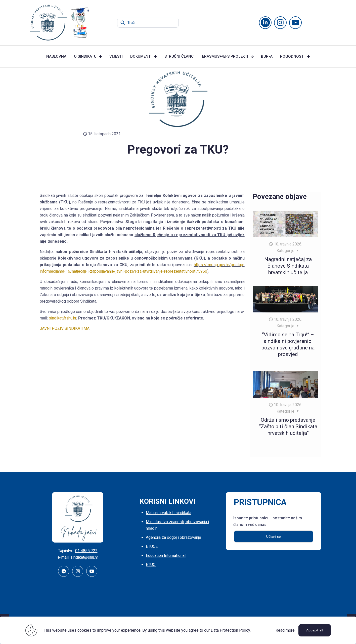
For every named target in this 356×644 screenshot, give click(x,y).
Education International (166, 556)
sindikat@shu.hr (63, 318)
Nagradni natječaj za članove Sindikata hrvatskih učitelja (288, 266)
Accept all (315, 630)
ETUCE (152, 546)
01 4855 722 (86, 551)
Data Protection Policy (230, 630)
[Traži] (148, 23)
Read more (285, 630)
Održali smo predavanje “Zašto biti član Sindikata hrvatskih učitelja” (288, 426)
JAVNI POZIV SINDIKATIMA (65, 328)
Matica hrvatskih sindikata (169, 513)
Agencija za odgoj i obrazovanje (173, 537)
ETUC (151, 565)
